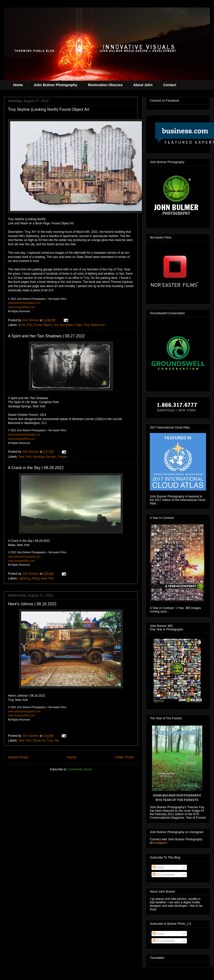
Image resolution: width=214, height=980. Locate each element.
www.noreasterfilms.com (21, 307)
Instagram (161, 843)
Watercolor (98, 325)
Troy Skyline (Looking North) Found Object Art (49, 109)
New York (25, 457)
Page (78, 325)
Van (56, 740)
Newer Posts (18, 757)
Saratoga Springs (44, 457)
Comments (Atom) (80, 769)
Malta (36, 578)
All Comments (164, 875)
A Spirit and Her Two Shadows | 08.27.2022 (46, 336)
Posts (158, 867)
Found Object (43, 325)
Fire (29, 325)
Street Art (39, 740)
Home (18, 85)
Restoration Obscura (105, 85)
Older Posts (125, 757)
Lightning (25, 578)
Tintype (62, 457)
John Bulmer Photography (55, 85)
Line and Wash (63, 325)
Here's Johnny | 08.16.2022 (32, 604)
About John (143, 85)
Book (22, 325)
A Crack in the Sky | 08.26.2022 (36, 468)
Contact (170, 85)
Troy (86, 325)
